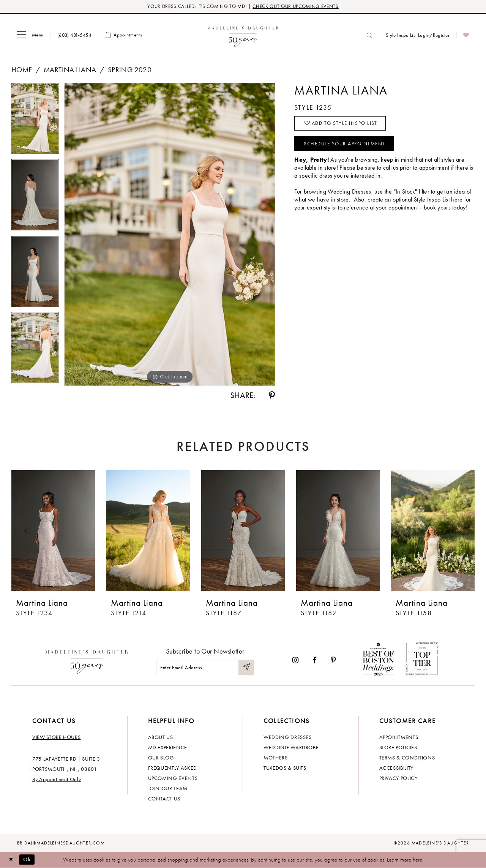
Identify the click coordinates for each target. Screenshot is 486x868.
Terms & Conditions (407, 758)
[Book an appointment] (123, 35)
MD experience (168, 747)
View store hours (56, 737)
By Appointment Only (57, 779)
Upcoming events (173, 778)
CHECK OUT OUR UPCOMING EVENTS (296, 7)
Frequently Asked (173, 768)
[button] (30, 35)
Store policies (398, 747)
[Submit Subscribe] (246, 668)
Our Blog (161, 758)
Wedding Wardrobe (291, 747)
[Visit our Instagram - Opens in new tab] (295, 660)
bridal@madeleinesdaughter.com (61, 843)
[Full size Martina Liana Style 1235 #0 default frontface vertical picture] (170, 235)
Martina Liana (70, 70)
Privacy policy (398, 778)
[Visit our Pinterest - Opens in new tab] (333, 660)
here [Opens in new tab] (457, 201)
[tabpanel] (35, 121)
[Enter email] (205, 668)
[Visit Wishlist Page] (466, 35)
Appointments (399, 737)
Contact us (164, 799)
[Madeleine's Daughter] (87, 660)
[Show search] (369, 35)
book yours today (445, 209)
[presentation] (53, 531)
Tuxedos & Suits (285, 768)
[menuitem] (30, 35)
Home (22, 70)
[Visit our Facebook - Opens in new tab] (315, 660)
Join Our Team (168, 788)
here (417, 860)
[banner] (243, 35)
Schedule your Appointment (348, 145)
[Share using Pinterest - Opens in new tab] (272, 396)
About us (161, 737)
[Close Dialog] (11, 860)
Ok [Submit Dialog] (28, 860)
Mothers (276, 758)
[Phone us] (74, 35)
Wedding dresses (288, 737)
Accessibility (396, 768)
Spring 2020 (130, 70)
